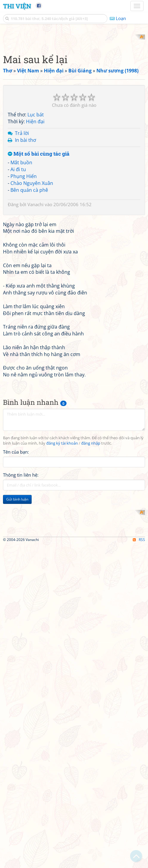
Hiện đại (35, 200)
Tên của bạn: (16, 614)
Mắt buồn (21, 241)
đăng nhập (91, 605)
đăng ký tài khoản (62, 605)
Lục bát (36, 193)
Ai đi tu (18, 248)
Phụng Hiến (24, 254)
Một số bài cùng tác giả (39, 232)
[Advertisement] (74, 76)
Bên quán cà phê (29, 268)
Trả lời (22, 211)
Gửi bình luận (17, 661)
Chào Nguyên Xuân (32, 261)
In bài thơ (26, 218)
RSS (139, 863)
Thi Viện (17, 6)
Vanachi (36, 282)
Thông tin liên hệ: (21, 637)
